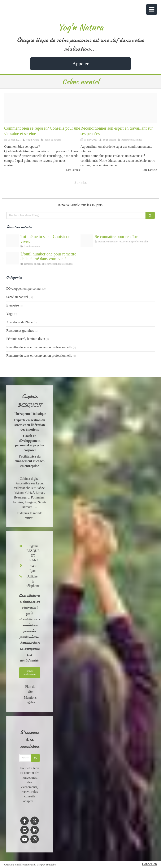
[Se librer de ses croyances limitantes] (119, 108)
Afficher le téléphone (33, 581)
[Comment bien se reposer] (42, 108)
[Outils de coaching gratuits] (13, 258)
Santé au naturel (17, 297)
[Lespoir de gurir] (13, 241)
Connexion (149, 864)
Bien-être (13, 305)
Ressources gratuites (20, 331)
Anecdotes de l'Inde (19, 322)
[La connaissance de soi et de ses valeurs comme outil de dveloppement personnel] (87, 241)
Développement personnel (24, 289)
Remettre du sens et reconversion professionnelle (39, 347)
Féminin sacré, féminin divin (26, 339)
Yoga (10, 314)
